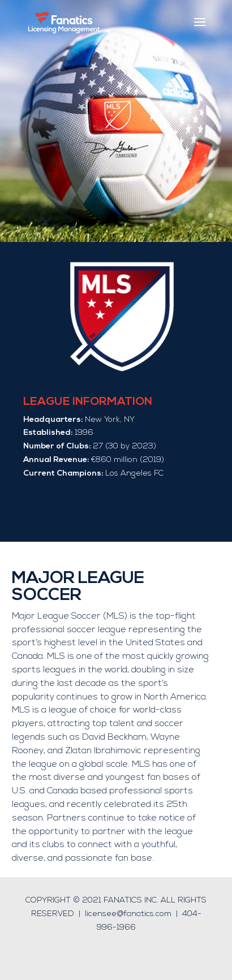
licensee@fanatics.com (128, 914)
